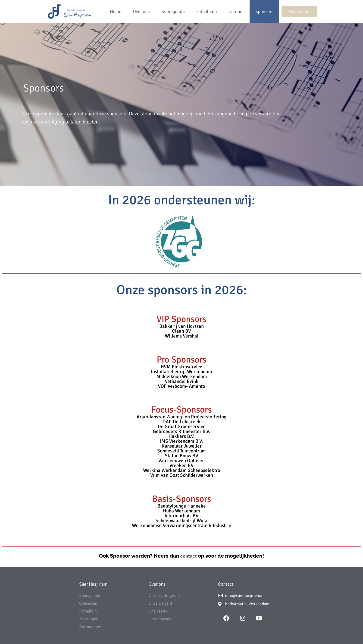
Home (116, 11)
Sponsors (264, 11)
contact (189, 556)
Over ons (141, 11)
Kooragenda (173, 11)
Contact (236, 11)
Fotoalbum (207, 11)
